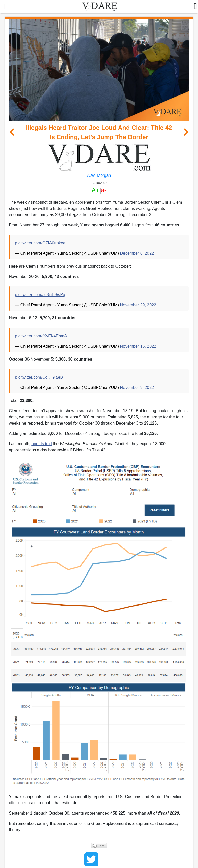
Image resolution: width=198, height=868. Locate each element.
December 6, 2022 (137, 253)
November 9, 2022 (137, 388)
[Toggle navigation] (3, 7)
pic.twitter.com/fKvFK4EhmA (41, 336)
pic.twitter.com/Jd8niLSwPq (40, 295)
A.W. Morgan (99, 175)
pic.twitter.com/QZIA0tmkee (40, 243)
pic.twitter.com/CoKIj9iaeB (39, 377)
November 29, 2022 (138, 305)
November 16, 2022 (138, 346)
